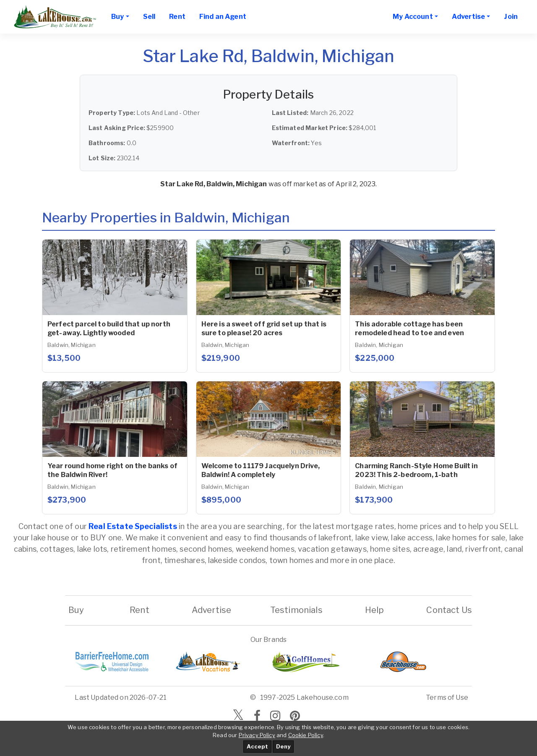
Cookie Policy (306, 735)
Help (374, 610)
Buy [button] (117, 17)
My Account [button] (413, 17)
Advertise (211, 610)
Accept (257, 746)
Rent (177, 17)
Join (511, 17)
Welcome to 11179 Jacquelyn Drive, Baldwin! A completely (261, 470)
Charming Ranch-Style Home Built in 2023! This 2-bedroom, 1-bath (416, 470)
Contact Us (449, 610)
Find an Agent (223, 17)
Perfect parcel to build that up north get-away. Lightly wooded (109, 328)
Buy (76, 610)
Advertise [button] (468, 17)
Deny (283, 746)
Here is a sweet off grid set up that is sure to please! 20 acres (264, 328)
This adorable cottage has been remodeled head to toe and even (409, 328)
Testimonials (296, 610)
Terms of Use (447, 697)
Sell (149, 17)
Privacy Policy (257, 735)
